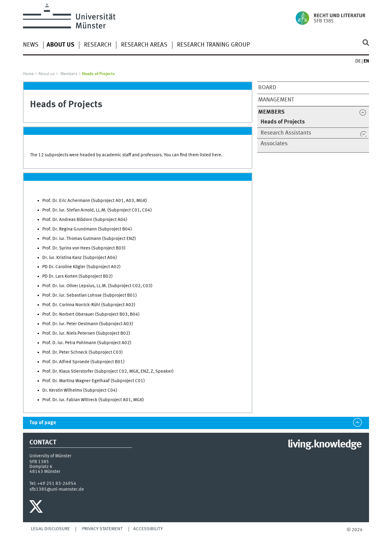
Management (276, 100)
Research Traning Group (213, 45)
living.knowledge (324, 445)
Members (69, 74)
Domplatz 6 (41, 467)
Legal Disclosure (50, 529)
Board (267, 88)
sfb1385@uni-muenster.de (57, 489)
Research (98, 45)
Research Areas (144, 45)
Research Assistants (286, 133)
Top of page (43, 423)
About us (47, 74)
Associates (274, 144)
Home (28, 74)
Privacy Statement (102, 529)
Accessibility (148, 529)
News (31, 45)
